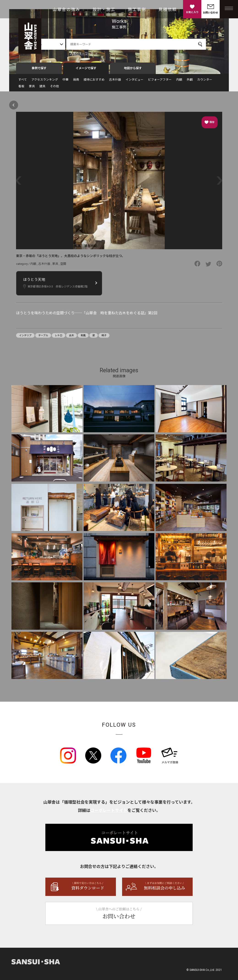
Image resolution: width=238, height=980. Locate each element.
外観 (190, 82)
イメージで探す (86, 70)
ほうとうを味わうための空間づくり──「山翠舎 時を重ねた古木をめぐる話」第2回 (87, 315)
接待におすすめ (94, 82)
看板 (21, 88)
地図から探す (133, 70)
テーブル (43, 337)
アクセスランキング (45, 82)
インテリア (25, 337)
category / (23, 266)
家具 (32, 88)
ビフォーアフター (160, 82)
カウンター (205, 82)
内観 (179, 82)
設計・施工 (104, 10)
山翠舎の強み (66, 10)
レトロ (59, 337)
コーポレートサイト (109, 812)
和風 (83, 337)
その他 (54, 88)
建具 (42, 88)
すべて (23, 82)
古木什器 (115, 82)
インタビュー (134, 82)
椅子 (104, 337)
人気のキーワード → (95, 53)
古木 (71, 337)
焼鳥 (76, 82)
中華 (66, 82)
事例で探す (39, 70)
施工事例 (137, 10)
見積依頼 (168, 10)
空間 (63, 266)
